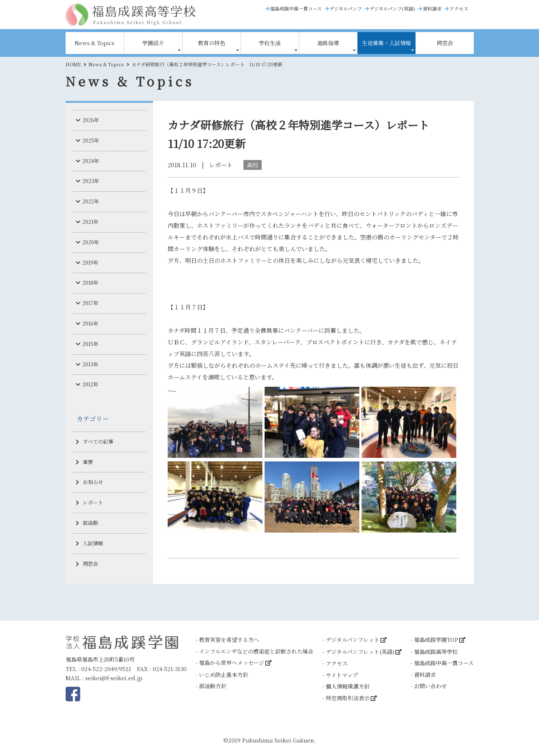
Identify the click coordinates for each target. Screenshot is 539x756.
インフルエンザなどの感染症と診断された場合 (256, 651)
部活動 (90, 523)
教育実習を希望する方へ (229, 640)
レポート (93, 502)
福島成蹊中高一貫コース (296, 9)
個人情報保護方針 (348, 686)
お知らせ (93, 482)
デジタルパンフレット (353, 640)
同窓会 (445, 43)
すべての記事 (98, 441)
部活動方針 (213, 686)
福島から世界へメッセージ (232, 663)
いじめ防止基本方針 (224, 675)
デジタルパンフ (346, 9)
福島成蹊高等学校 (436, 652)
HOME (73, 64)
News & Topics (95, 43)
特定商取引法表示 (348, 698)
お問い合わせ (430, 686)
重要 (88, 462)
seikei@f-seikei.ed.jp (114, 678)
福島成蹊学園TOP (436, 640)
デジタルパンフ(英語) (392, 9)
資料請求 (432, 9)
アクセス (459, 9)
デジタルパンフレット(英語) (360, 652)
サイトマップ (342, 675)
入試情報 (93, 543)
